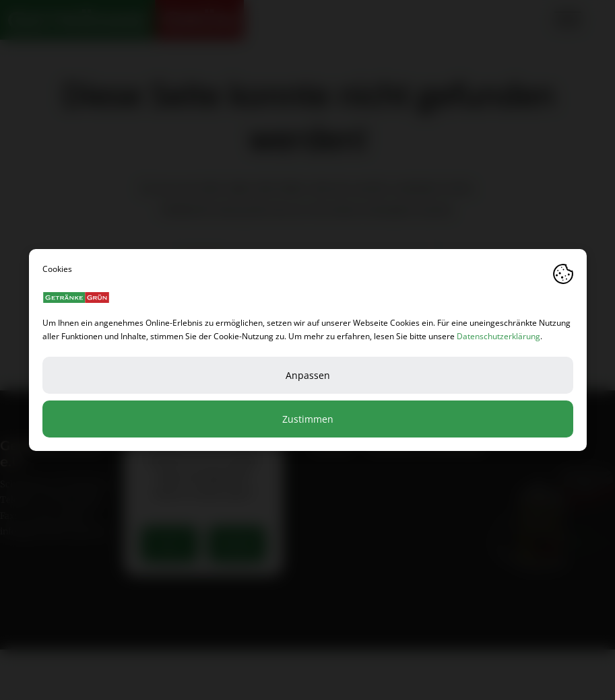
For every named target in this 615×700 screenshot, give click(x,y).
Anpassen (308, 375)
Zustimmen (308, 419)
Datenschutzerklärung (498, 336)
